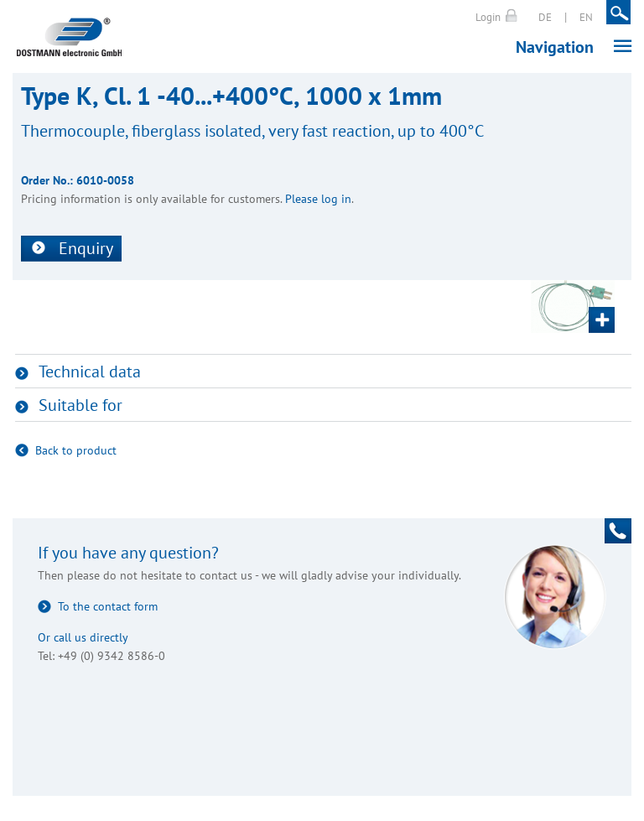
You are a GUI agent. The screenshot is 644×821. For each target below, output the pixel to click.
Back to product (76, 450)
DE (545, 17)
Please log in (318, 199)
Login (488, 17)
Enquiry (86, 248)
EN (586, 17)
